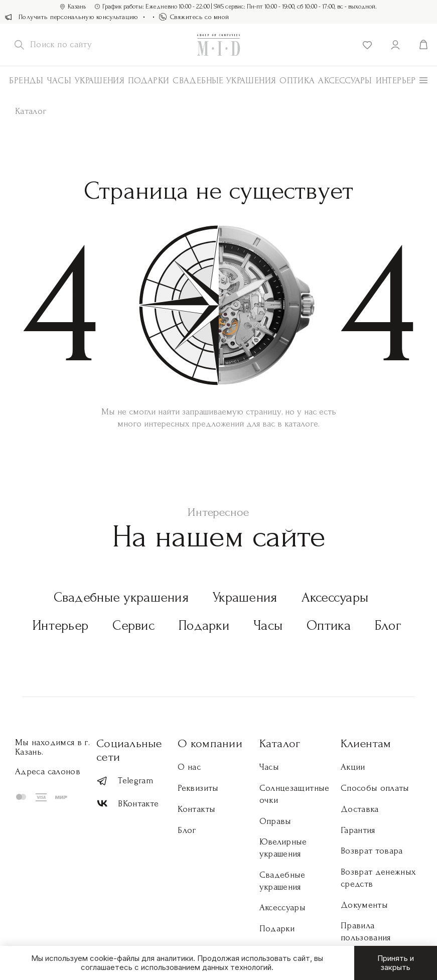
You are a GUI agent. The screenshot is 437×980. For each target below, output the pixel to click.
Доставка (360, 809)
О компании (210, 743)
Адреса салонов (48, 772)
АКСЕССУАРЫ (345, 81)
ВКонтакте (127, 804)
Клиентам (366, 743)
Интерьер (396, 81)
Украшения (100, 81)
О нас (189, 767)
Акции (353, 767)
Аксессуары (335, 597)
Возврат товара (372, 851)
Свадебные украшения (224, 81)
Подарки (149, 81)
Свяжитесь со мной (194, 17)
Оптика (297, 81)
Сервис (133, 625)
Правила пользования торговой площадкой (366, 943)
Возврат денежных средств (378, 878)
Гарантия (358, 830)
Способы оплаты (375, 788)
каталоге (301, 424)
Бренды (26, 81)
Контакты (196, 809)
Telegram (125, 781)
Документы (364, 905)
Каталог (280, 743)
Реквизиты (198, 788)
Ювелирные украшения (283, 848)
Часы (59, 81)
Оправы (275, 821)
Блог (388, 625)
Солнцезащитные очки (295, 794)
